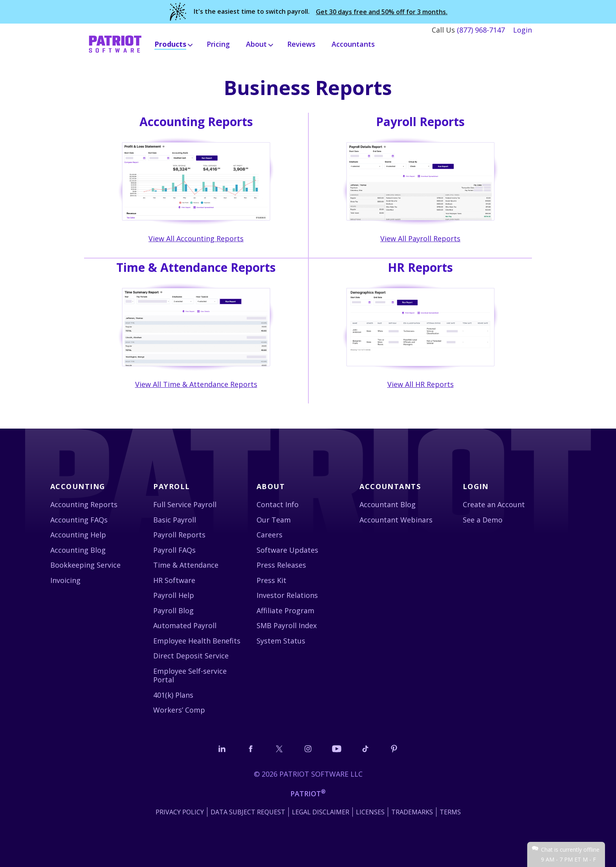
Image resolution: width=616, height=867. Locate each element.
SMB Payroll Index (287, 625)
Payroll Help (174, 595)
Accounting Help (78, 535)
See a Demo (483, 520)
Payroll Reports (179, 535)
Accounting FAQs (79, 520)
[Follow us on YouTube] (337, 749)
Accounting (78, 486)
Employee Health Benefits (197, 641)
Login (522, 30)
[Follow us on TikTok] (365, 749)
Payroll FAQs (174, 550)
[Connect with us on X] (279, 749)
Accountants (353, 44)
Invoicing (65, 580)
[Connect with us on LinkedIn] (222, 749)
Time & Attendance (186, 565)
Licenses (370, 812)
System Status (281, 641)
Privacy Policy (180, 812)
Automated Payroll (185, 625)
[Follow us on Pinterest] (394, 749)
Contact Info (278, 504)
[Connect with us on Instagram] (308, 749)
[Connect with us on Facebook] (251, 749)
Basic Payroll (175, 520)
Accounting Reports (84, 504)
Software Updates (287, 550)
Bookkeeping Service (85, 565)
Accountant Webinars (396, 520)
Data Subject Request (248, 812)
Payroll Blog (173, 610)
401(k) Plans (173, 695)
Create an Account (494, 504)
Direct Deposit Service (191, 656)
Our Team (274, 520)
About (271, 486)
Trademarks (412, 812)
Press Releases (281, 565)
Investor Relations (287, 595)
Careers (269, 535)
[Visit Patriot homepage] (115, 43)
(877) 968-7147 (481, 30)
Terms (450, 812)
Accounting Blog (78, 550)
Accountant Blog (388, 504)
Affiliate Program (285, 610)
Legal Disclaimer (321, 812)
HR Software (174, 580)
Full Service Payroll (185, 504)
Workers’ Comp (179, 710)
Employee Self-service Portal (190, 675)
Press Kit (271, 580)
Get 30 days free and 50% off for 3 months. (382, 12)
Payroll (171, 486)
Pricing (218, 44)
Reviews (301, 44)
